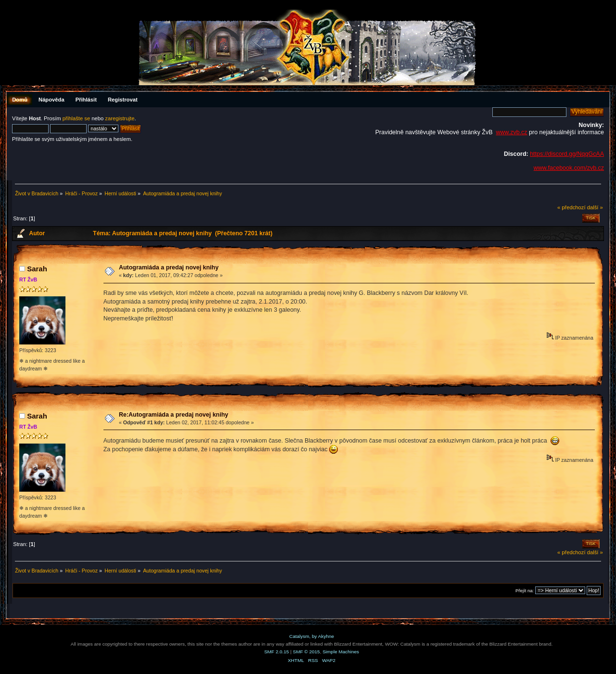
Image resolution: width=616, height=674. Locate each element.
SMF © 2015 (307, 652)
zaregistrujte (120, 118)
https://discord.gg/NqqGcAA (567, 154)
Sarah (37, 269)
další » (595, 207)
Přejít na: (525, 591)
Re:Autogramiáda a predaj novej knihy (173, 415)
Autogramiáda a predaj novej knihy (169, 267)
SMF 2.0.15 (277, 652)
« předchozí (571, 207)
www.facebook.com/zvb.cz (569, 168)
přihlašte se (76, 118)
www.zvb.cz (511, 132)
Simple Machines (341, 652)
